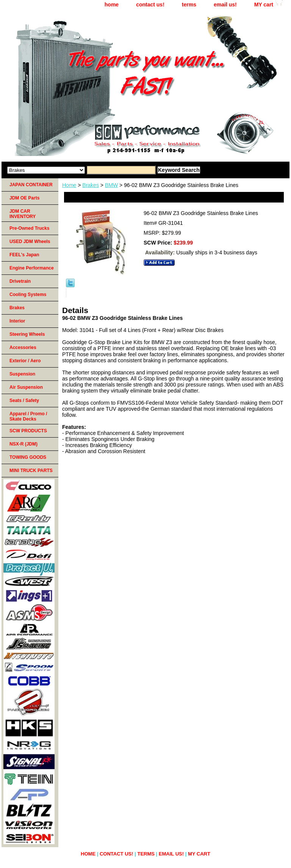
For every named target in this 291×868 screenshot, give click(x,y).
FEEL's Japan (24, 255)
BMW (111, 185)
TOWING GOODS (28, 457)
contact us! (150, 5)
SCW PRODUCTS (28, 431)
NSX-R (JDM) (23, 444)
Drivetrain (20, 281)
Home (69, 185)
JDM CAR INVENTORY (23, 214)
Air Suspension (26, 387)
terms (189, 5)
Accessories (23, 348)
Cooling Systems (28, 295)
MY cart (264, 5)
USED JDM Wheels (30, 242)
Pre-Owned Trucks (29, 228)
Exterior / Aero (25, 361)
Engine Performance (32, 268)
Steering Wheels (27, 334)
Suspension (22, 374)
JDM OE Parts (24, 198)
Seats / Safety (24, 400)
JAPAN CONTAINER (31, 185)
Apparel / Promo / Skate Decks (28, 416)
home (112, 5)
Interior (17, 321)
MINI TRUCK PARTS (31, 471)
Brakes (91, 185)
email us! (225, 5)
